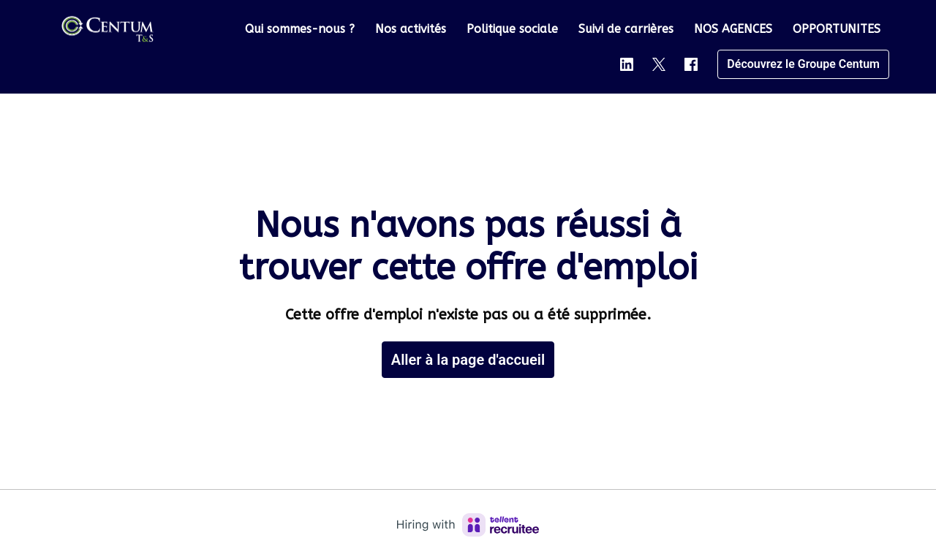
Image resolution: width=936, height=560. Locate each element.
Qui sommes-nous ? (300, 29)
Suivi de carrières (626, 29)
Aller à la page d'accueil (468, 360)
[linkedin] (627, 64)
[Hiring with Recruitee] (468, 525)
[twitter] (659, 64)
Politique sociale (512, 29)
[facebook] (691, 64)
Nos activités (411, 29)
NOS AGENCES (733, 29)
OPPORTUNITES (837, 29)
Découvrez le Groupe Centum (803, 64)
